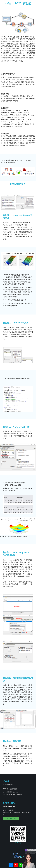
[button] (11, 818)
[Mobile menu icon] (31, 3)
